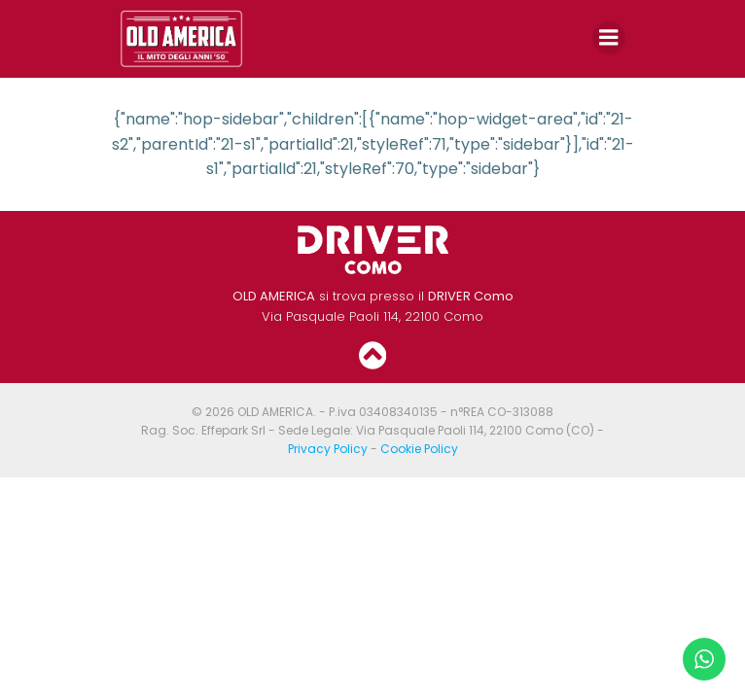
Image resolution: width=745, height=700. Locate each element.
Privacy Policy (328, 449)
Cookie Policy (419, 449)
